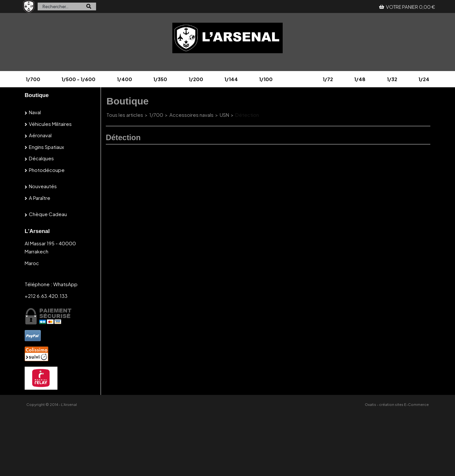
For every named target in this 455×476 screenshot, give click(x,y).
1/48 (360, 79)
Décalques (41, 158)
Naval (35, 112)
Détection (247, 115)
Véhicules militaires (50, 124)
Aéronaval (40, 135)
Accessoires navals (191, 115)
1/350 (160, 79)
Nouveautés (43, 186)
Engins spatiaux (46, 147)
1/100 (266, 79)
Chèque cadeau (48, 214)
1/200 (196, 79)
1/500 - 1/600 (78, 79)
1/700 (33, 79)
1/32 (392, 79)
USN (224, 115)
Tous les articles (125, 115)
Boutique (37, 95)
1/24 (424, 79)
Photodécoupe (47, 170)
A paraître (40, 198)
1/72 (328, 79)
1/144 (231, 79)
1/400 (124, 79)
